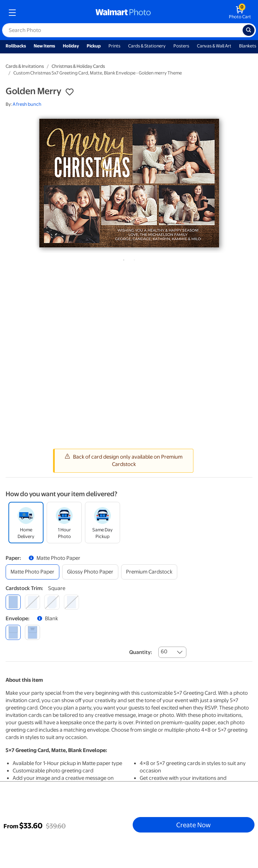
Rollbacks (16, 46)
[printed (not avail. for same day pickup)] (32, 632)
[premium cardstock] (149, 572)
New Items (44, 46)
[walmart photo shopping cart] (240, 13)
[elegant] (52, 602)
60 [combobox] (164, 652)
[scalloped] (71, 602)
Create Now (193, 825)
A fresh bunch (27, 104)
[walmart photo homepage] (123, 13)
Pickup (94, 46)
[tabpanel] (129, 183)
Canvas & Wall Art (214, 46)
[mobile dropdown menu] (12, 13)
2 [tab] (133, 259)
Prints (114, 46)
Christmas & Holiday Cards (78, 66)
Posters (181, 46)
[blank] (13, 632)
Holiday (71, 46)
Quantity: (141, 652)
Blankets (248, 46)
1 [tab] (123, 259)
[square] (13, 602)
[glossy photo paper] (90, 572)
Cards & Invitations (25, 66)
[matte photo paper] (32, 572)
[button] (70, 92)
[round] (32, 602)
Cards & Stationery (147, 46)
